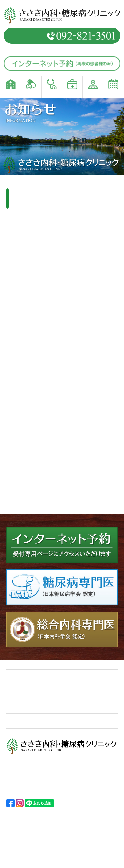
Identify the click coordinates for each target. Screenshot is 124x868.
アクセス (76, 706)
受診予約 (20, 721)
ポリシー (76, 692)
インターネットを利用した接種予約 (46, 414)
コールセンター (34, 421)
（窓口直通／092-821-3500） (62, 49)
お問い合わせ (81, 721)
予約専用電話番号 (62, 36)
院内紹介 (20, 706)
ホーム (18, 677)
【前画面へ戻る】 (26, 503)
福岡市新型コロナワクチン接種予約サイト (60, 458)
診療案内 (20, 692)
